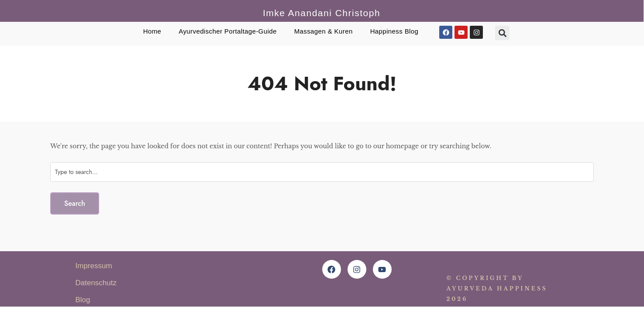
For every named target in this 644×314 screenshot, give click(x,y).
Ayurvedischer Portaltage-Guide (227, 31)
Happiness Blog (394, 31)
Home (152, 31)
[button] (502, 33)
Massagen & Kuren (324, 31)
